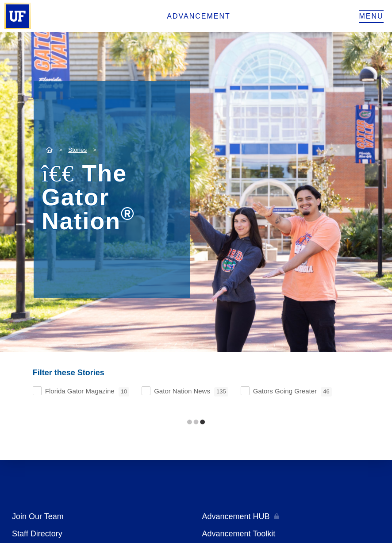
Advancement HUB (236, 516)
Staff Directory (37, 534)
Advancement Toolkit (239, 534)
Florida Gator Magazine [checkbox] (87, 392)
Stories (77, 150)
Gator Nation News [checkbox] (191, 392)
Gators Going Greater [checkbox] (292, 392)
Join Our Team (38, 516)
